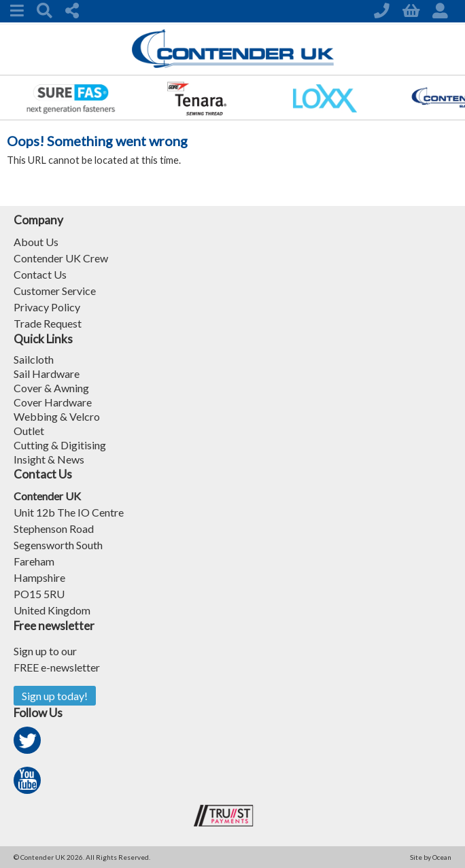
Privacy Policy (47, 307)
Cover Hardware (53, 402)
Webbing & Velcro (57, 416)
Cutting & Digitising (60, 445)
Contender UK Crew (61, 258)
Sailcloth (34, 359)
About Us (36, 242)
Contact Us (40, 274)
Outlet (29, 431)
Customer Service (55, 291)
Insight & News (49, 459)
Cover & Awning (51, 388)
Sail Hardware (47, 374)
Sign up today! (55, 696)
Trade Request (48, 323)
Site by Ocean (431, 857)
